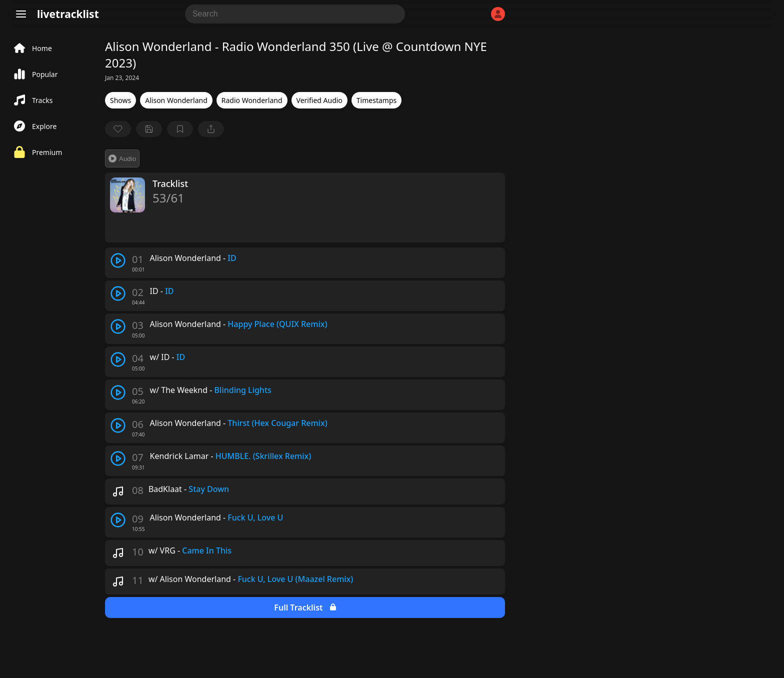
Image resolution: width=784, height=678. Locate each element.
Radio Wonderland (252, 100)
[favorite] (118, 129)
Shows (120, 100)
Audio (122, 158)
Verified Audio (319, 100)
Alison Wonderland (176, 100)
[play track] (118, 260)
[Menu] (21, 14)
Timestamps (376, 100)
